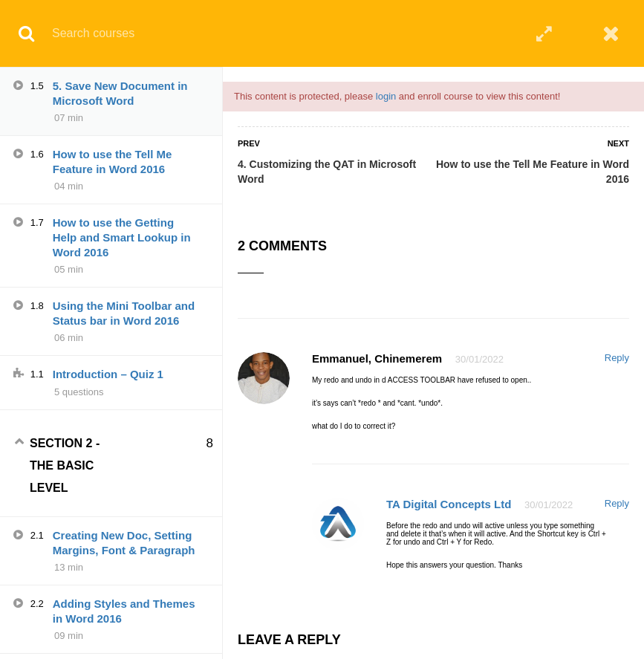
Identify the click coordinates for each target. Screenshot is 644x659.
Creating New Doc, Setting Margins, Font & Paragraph (124, 543)
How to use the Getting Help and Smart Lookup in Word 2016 (122, 237)
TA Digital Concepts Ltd (449, 504)
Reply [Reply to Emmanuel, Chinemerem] (617, 358)
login (386, 96)
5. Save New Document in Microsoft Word (120, 93)
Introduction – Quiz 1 (108, 374)
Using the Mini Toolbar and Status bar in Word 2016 (124, 313)
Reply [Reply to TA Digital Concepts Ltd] (617, 503)
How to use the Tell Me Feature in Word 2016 (533, 172)
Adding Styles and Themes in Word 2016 (124, 611)
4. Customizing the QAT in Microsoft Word (327, 172)
